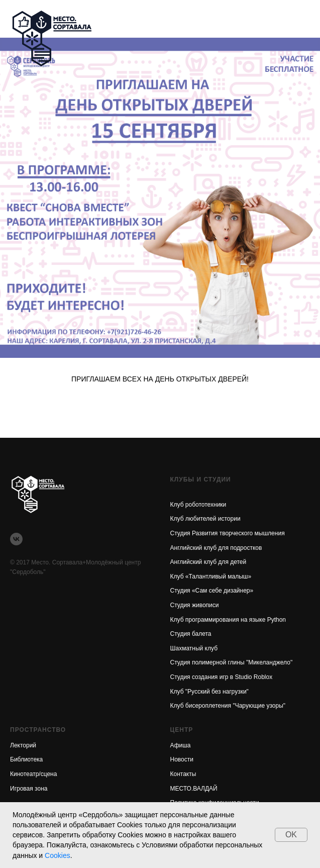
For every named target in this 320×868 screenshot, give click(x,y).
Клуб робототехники (198, 505)
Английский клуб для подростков (216, 548)
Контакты (183, 774)
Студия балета (191, 634)
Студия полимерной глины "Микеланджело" (232, 662)
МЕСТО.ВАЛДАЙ (194, 789)
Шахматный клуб (194, 648)
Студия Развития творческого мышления (228, 533)
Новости (182, 759)
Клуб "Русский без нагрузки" (209, 692)
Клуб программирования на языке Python (228, 620)
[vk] (16, 539)
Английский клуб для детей (208, 562)
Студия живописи (195, 605)
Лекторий (23, 745)
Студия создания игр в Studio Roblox (222, 677)
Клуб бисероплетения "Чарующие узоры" (228, 706)
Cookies (58, 855)
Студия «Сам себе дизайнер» (212, 591)
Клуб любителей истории (205, 519)
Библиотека (26, 759)
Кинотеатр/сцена (33, 774)
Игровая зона (29, 789)
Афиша (181, 745)
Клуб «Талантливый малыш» (211, 576)
